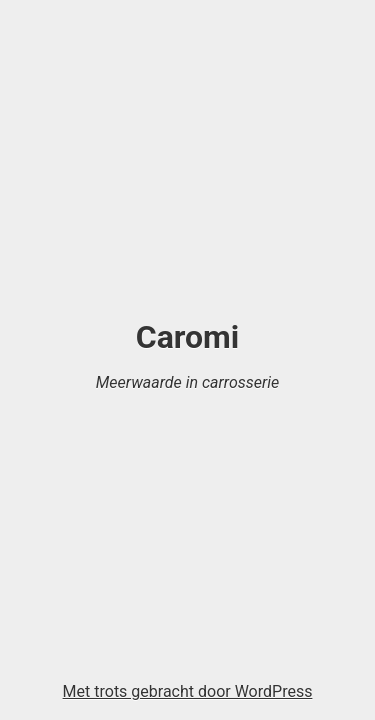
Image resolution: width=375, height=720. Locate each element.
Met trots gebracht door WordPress (188, 691)
